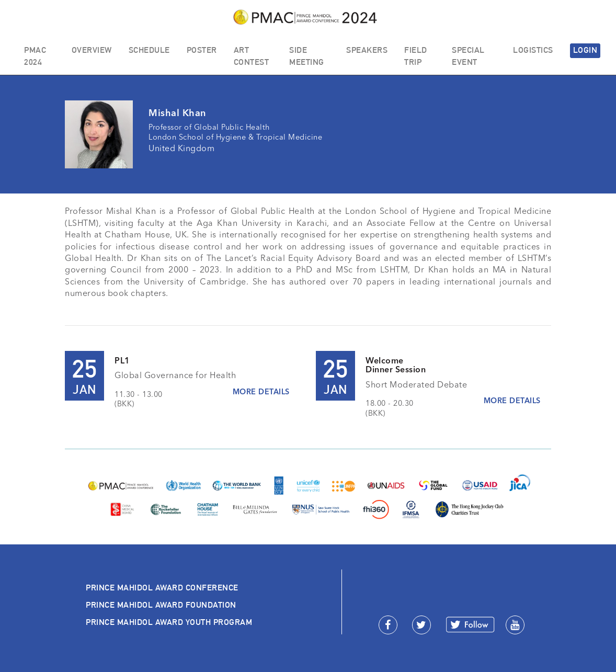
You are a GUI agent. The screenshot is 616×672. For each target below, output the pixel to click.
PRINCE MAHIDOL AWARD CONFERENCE (162, 588)
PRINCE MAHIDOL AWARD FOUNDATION (161, 605)
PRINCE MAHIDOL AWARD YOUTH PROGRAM (169, 622)
